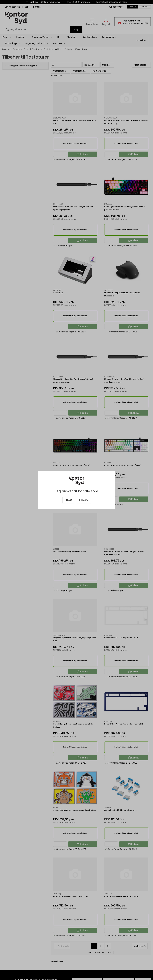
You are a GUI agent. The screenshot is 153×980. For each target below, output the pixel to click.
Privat (68, 500)
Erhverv (84, 500)
